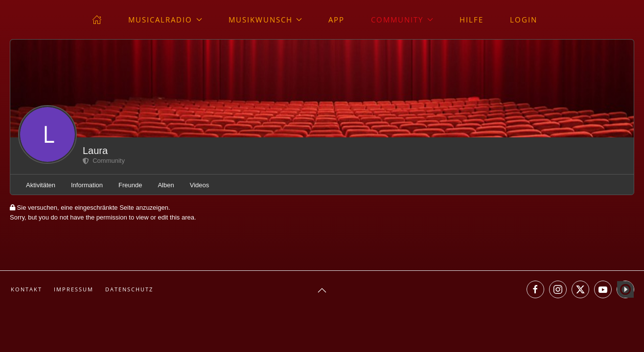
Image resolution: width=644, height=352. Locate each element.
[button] (322, 290)
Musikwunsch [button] (265, 20)
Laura (95, 151)
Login (524, 20)
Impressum (74, 289)
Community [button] (402, 20)
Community (104, 161)
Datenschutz (129, 289)
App (336, 20)
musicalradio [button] (165, 20)
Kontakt (26, 289)
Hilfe (471, 20)
